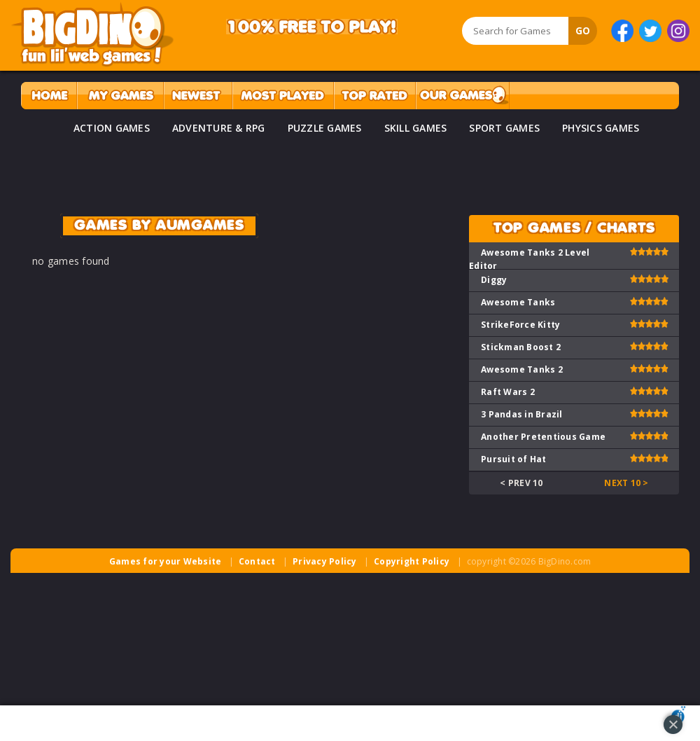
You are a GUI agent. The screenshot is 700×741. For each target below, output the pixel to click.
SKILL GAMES (416, 128)
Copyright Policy (412, 561)
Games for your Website (166, 561)
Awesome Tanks (518, 302)
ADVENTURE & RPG (219, 128)
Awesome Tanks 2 (522, 369)
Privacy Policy (325, 561)
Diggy (494, 280)
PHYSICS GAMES (601, 128)
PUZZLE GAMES (325, 128)
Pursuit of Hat (514, 459)
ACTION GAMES (112, 128)
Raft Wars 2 (508, 392)
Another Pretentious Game (543, 437)
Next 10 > (626, 483)
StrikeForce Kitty (520, 325)
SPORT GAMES (504, 128)
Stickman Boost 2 (521, 347)
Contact (257, 561)
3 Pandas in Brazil (522, 414)
